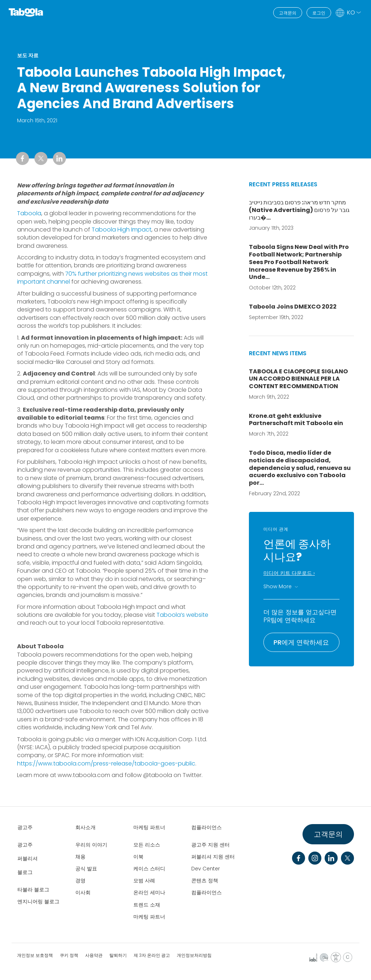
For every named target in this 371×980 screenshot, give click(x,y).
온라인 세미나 (149, 892)
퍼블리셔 (28, 858)
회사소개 (86, 827)
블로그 (25, 872)
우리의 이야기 (91, 845)
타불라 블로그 (33, 890)
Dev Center (206, 869)
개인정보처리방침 (194, 955)
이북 (138, 857)
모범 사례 (144, 881)
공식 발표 (86, 869)
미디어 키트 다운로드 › (289, 573)
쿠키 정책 (69, 955)
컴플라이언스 (207, 827)
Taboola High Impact (122, 230)
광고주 (25, 827)
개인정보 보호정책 (35, 955)
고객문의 (288, 13)
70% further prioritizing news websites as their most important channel (112, 278)
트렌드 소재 (147, 905)
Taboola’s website (182, 615)
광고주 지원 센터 (210, 845)
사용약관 (94, 955)
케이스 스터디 (149, 869)
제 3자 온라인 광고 (152, 955)
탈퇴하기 (118, 955)
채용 (80, 857)
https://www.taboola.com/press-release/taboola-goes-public (106, 763)
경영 (80, 881)
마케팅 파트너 (149, 827)
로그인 (319, 13)
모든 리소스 (147, 845)
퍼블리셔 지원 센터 (213, 857)
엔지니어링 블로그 (38, 901)
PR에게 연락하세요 (301, 642)
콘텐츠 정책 (205, 881)
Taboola (29, 213)
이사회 (83, 892)
